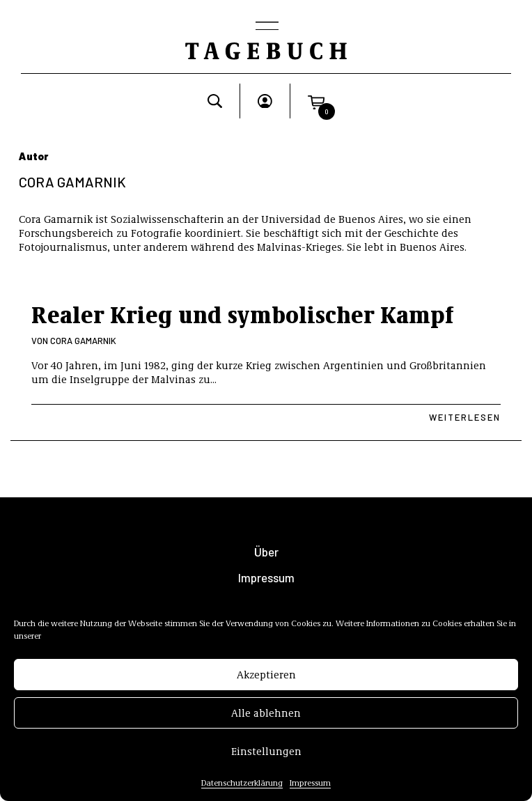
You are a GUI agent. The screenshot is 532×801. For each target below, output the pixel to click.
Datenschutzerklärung (242, 786)
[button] (316, 101)
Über (266, 552)
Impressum (310, 786)
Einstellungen (266, 754)
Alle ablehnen (266, 716)
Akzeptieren (266, 678)
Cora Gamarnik (83, 341)
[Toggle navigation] (266, 27)
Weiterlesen (465, 417)
